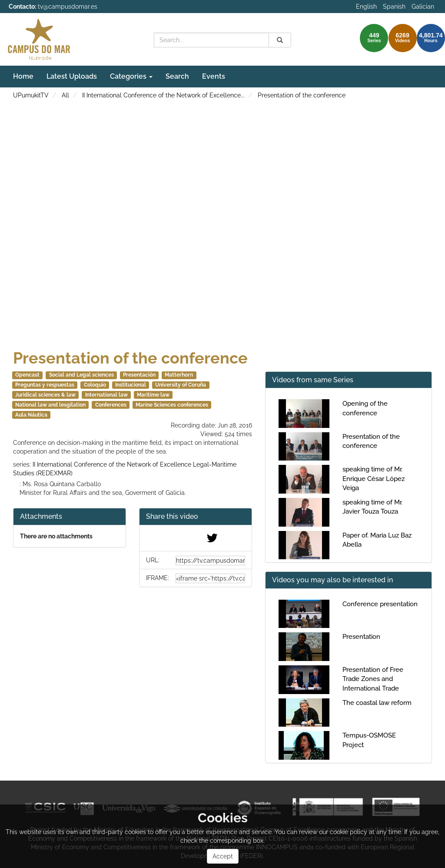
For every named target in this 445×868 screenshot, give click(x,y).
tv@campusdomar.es (68, 7)
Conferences (111, 405)
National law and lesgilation (50, 405)
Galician (423, 7)
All (65, 95)
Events (214, 76)
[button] (196, 517)
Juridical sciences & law (45, 395)
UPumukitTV (31, 95)
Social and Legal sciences (81, 375)
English (366, 7)
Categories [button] (131, 76)
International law (106, 395)
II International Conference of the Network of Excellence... (163, 95)
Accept (223, 856)
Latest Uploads (72, 76)
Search (177, 76)
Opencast (27, 375)
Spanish (394, 7)
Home (23, 76)
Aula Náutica (31, 415)
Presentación (139, 375)
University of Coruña (181, 385)
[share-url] (210, 561)
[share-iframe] (210, 578)
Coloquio (95, 385)
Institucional (131, 385)
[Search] (280, 40)
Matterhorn (179, 375)
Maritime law (153, 395)
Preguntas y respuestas (45, 385)
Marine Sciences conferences (172, 405)
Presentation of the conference (302, 95)
